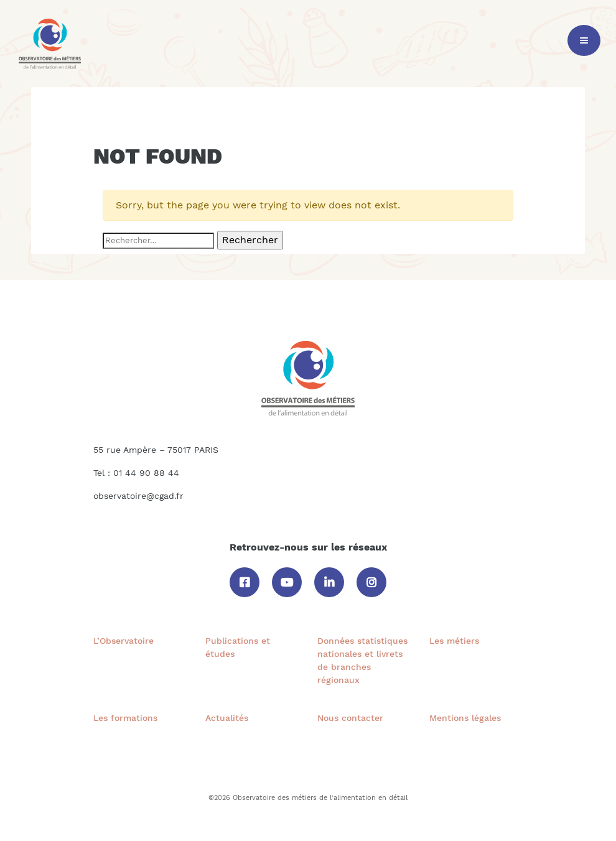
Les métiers (454, 641)
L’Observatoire (124, 641)
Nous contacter (350, 718)
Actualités (227, 718)
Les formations (125, 718)
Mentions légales (465, 718)
